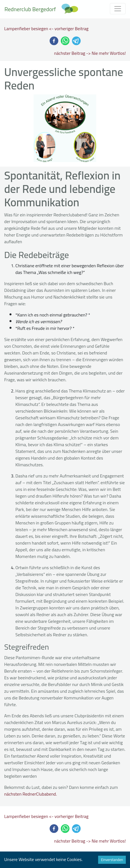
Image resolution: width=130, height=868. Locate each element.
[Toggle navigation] (118, 9)
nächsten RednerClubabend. (31, 794)
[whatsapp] (65, 41)
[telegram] (76, 41)
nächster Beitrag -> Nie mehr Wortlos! (90, 53)
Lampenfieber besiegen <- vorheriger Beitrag (46, 29)
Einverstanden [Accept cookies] (112, 860)
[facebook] (54, 41)
